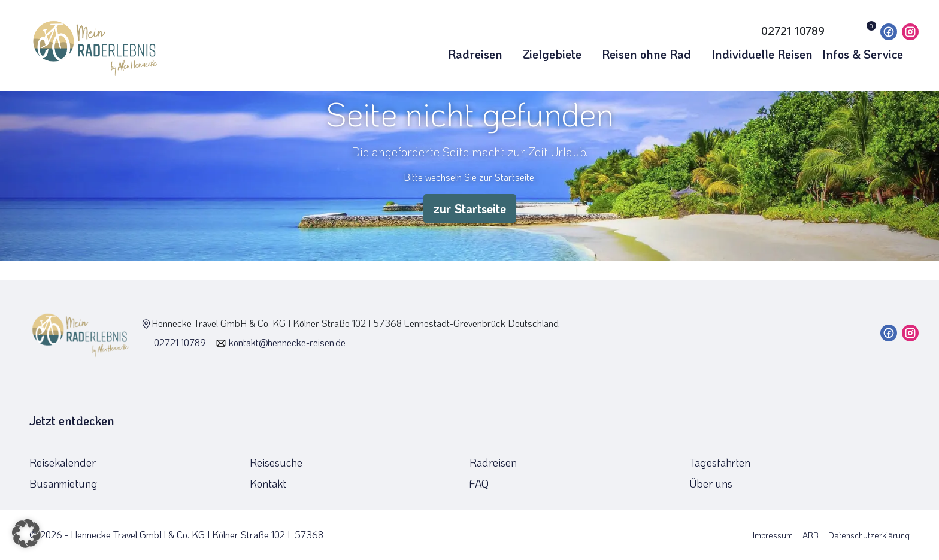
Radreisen (493, 462)
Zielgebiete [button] (558, 54)
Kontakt (268, 483)
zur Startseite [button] (470, 208)
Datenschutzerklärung (869, 535)
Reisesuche (276, 462)
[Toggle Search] (728, 31)
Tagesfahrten (720, 462)
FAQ (479, 483)
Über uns (711, 483)
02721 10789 (173, 342)
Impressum (773, 535)
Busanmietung (63, 483)
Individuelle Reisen (762, 54)
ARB (811, 535)
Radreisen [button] (481, 54)
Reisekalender (63, 462)
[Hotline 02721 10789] (784, 31)
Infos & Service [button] (868, 54)
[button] (26, 534)
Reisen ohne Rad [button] (652, 54)
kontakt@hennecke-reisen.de (281, 342)
